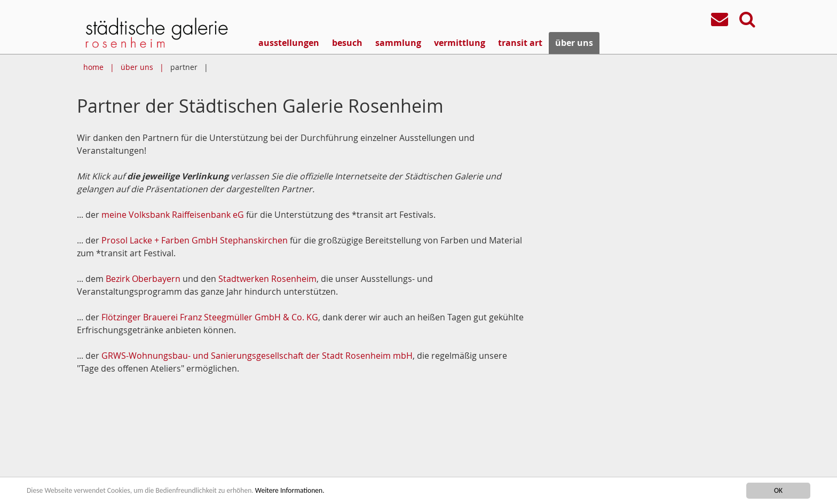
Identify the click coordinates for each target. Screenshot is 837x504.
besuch (347, 43)
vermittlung (460, 43)
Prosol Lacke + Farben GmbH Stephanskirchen (195, 240)
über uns (574, 43)
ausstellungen (289, 43)
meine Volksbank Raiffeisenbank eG (173, 215)
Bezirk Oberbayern (143, 279)
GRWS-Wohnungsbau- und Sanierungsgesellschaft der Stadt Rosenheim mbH (257, 356)
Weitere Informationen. (290, 491)
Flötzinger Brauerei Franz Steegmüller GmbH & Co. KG (210, 317)
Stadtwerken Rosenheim (267, 279)
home (93, 67)
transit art (520, 43)
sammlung (398, 43)
